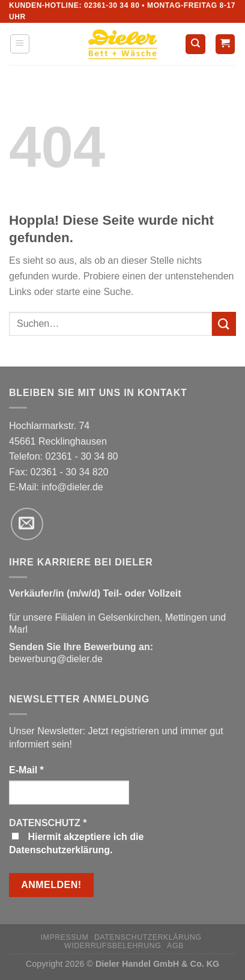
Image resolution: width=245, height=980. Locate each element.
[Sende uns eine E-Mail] (27, 524)
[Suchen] (195, 44)
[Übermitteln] (224, 324)
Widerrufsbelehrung (113, 946)
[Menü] (20, 44)
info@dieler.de (72, 487)
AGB (175, 946)
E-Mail (26, 770)
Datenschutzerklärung (148, 937)
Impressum (65, 937)
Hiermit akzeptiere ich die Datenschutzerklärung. (76, 843)
